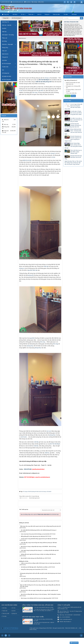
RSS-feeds (74, 14)
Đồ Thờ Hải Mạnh (44, 80)
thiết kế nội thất (40, 82)
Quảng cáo (14, 613)
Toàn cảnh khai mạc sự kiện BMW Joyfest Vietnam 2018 (76, 152)
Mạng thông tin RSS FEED (46, 628)
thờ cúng (35, 93)
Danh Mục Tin (6, 22)
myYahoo (28, 2)
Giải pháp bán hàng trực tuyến (33, 617)
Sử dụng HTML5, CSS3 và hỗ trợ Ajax (73, 90)
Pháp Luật (5, 38)
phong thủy (30, 346)
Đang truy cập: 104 (13, 628)
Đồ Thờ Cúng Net (6, 80)
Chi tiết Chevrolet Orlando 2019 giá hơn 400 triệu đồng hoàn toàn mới (73, 125)
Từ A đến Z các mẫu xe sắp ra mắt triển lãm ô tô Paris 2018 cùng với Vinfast (73, 120)
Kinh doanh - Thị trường (8, 35)
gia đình (41, 91)
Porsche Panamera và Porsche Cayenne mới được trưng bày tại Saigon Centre (73, 139)
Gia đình (4, 28)
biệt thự (47, 453)
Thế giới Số (5, 57)
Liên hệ (39, 14)
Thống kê (47, 14)
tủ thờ (21, 91)
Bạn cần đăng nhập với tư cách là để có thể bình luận (40, 514)
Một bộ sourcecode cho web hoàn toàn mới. (72, 83)
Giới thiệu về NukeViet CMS (71, 22)
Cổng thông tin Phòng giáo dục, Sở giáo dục (38, 605)
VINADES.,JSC (74, 628)
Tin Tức (23, 14)
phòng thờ (48, 82)
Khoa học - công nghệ (7, 44)
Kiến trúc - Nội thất (7, 25)
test (3, 70)
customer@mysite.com (18, 2)
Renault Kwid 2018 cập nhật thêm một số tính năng (73, 157)
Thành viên (31, 14)
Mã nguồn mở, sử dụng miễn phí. (72, 87)
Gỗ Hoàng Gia (6, 73)
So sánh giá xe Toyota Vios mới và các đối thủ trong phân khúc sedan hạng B (73, 114)
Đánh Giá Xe (5, 54)
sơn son (49, 431)
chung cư (47, 78)
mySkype (35, 2)
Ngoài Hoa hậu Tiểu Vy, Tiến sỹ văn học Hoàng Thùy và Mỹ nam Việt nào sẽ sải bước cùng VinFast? (73, 163)
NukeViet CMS (61, 628)
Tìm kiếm (66, 14)
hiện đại (46, 266)
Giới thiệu (15, 14)
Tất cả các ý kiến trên (71, 93)
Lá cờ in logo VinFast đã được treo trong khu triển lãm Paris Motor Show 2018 (73, 107)
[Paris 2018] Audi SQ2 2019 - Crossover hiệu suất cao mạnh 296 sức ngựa (73, 132)
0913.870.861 (28, 469)
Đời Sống (4, 41)
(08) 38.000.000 (6, 2)
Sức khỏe (4, 60)
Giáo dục (4, 32)
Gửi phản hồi (74, 643)
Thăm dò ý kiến (56, 14)
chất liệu (36, 442)
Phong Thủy (5, 48)
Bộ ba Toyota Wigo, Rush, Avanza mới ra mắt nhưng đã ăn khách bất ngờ (73, 146)
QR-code (5, 628)
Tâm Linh (4, 51)
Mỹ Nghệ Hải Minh (7, 76)
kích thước (24, 437)
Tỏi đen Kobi (5, 67)
